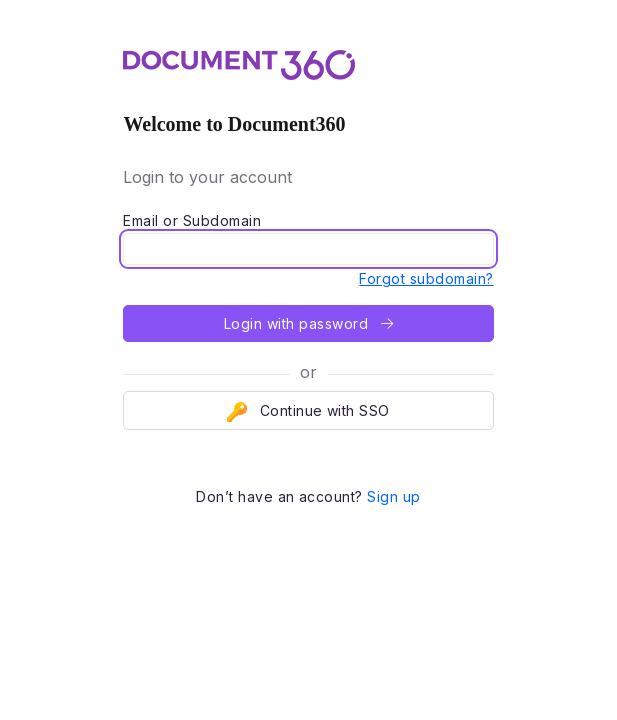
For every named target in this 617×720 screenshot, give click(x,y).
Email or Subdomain (192, 220)
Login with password (308, 323)
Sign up (393, 496)
